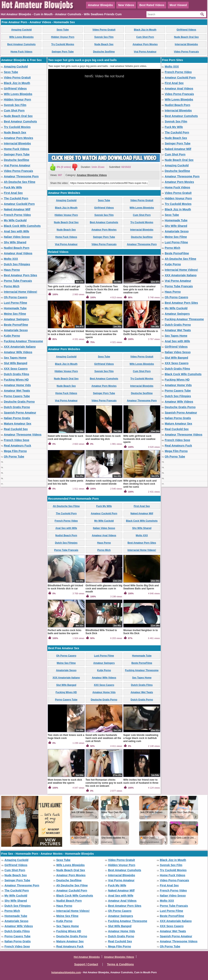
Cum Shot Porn (145, 37)
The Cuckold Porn (16, 198)
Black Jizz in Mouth (145, 30)
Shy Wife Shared (15, 242)
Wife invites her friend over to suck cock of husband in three (141, 781)
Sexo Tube (63, 30)
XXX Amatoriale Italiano (20, 347)
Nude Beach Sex (104, 44)
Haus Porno (12, 270)
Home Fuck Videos (21, 52)
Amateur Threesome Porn (21, 176)
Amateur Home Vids (17, 385)
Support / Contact (86, 964)
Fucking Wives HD (16, 380)
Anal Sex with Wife (16, 231)
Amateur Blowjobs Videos (92, 175)
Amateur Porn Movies (145, 44)
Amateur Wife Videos (18, 352)
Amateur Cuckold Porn (19, 204)
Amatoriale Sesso (16, 330)
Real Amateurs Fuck (17, 446)
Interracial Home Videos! (21, 292)
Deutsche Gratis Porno (19, 402)
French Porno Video (17, 215)
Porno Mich (12, 286)
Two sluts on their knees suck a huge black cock (66, 737)
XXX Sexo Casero (16, 369)
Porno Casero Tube (17, 396)
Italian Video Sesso (17, 237)
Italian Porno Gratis (17, 418)
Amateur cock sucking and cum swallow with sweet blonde (104, 482)
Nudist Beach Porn (17, 248)
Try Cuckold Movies (63, 44)
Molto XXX (11, 259)
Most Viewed (178, 5)
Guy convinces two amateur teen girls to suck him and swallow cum (139, 290)
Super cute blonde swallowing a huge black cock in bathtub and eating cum (141, 738)
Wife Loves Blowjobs (22, 37)
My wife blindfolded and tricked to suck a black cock (66, 333)
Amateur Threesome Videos (23, 435)
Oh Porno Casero (16, 297)
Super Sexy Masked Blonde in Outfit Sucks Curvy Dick (141, 333)
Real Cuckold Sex (16, 429)
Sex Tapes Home (15, 358)
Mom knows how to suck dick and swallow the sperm (65, 781)
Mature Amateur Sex (18, 424)
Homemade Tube (15, 308)
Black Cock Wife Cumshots (22, 226)
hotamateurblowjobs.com (66, 972)
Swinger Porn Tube (63, 52)
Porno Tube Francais (18, 281)
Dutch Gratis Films (16, 374)
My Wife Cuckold (15, 220)
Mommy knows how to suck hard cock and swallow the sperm (102, 334)
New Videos (126, 5)
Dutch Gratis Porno (17, 407)
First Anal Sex (13, 193)
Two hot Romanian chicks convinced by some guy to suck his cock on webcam (104, 783)
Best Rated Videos (152, 5)
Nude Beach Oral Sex (186, 37)
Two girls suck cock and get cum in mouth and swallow (64, 288)
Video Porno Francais (186, 52)
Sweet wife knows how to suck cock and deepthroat (66, 438)
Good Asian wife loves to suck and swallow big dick (103, 438)
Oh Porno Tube (14, 457)
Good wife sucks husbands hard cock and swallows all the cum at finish (103, 738)
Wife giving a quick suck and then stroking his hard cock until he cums (140, 484)
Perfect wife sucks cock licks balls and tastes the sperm (64, 632)
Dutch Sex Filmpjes (17, 264)
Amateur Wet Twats (17, 391)
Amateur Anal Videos (18, 253)
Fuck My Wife (13, 187)
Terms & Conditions (120, 964)
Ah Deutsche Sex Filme (20, 182)
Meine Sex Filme (15, 314)
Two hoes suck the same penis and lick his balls (66, 482)
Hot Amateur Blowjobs (87, 957)
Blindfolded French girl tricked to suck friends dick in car (65, 587)
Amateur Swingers (16, 319)
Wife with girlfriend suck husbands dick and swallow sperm (139, 439)
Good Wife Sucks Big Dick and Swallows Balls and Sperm (141, 587)
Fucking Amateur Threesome (23, 341)
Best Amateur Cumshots (22, 44)
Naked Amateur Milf (17, 209)
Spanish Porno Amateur (20, 413)
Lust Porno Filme (15, 303)
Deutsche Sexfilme (104, 52)
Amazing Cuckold (21, 30)
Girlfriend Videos (186, 30)
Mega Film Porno (15, 451)
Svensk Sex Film (104, 37)
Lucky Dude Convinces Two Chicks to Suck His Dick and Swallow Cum (102, 290)
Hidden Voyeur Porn (63, 37)
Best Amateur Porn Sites (21, 275)
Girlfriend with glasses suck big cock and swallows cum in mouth (104, 589)
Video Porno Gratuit (104, 30)
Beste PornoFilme (16, 325)
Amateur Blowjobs (100, 5)
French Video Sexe (17, 440)
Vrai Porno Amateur (145, 52)
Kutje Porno (12, 336)
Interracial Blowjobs (186, 44)
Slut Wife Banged (16, 363)
